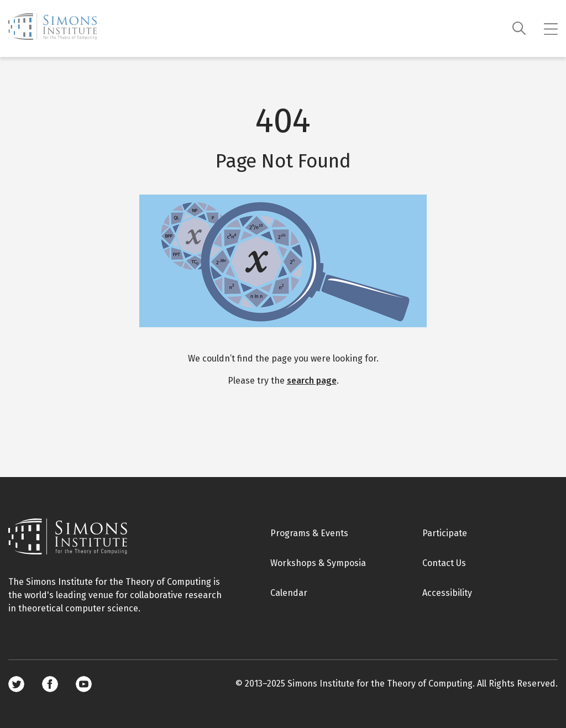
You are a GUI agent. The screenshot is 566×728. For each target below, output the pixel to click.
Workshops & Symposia (318, 563)
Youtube (84, 684)
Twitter (16, 684)
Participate (445, 533)
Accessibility (447, 593)
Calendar (289, 593)
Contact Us (444, 563)
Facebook (50, 684)
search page (312, 381)
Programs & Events (309, 533)
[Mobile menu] (551, 29)
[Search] (519, 28)
